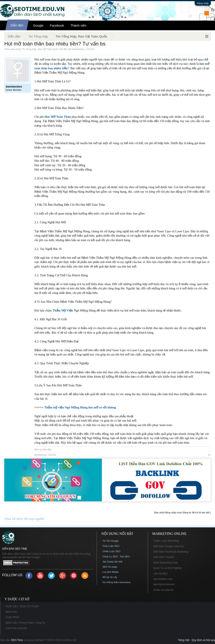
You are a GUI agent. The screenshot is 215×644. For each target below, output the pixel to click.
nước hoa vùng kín (16, 628)
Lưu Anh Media (110, 572)
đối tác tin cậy (110, 577)
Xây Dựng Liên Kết (112, 562)
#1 (209, 455)
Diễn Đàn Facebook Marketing (171, 552)
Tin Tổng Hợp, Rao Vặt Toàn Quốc (40, 49)
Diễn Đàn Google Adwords (169, 546)
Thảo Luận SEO (111, 546)
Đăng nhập (203, 3)
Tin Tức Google (111, 541)
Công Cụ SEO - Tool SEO (116, 556)
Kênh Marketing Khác (166, 563)
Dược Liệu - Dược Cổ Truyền (22, 606)
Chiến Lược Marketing (166, 541)
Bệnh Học (11, 612)
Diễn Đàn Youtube (164, 557)
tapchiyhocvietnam (164, 584)
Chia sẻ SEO (14, 519)
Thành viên (78, 25)
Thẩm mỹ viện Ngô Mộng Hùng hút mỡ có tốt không (80, 407)
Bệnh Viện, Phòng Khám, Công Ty (25, 623)
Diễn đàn (17, 25)
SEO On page (110, 567)
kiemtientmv (79, 49)
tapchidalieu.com (163, 579)
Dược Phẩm (13, 617)
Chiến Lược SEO (111, 551)
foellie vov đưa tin (163, 590)
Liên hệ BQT (161, 574)
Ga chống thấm (111, 582)
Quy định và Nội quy (203, 640)
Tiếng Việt (184, 640)
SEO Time (17, 640)
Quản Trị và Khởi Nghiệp (168, 568)
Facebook (57, 25)
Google (38, 25)
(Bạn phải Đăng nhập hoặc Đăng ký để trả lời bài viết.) (182, 512)
